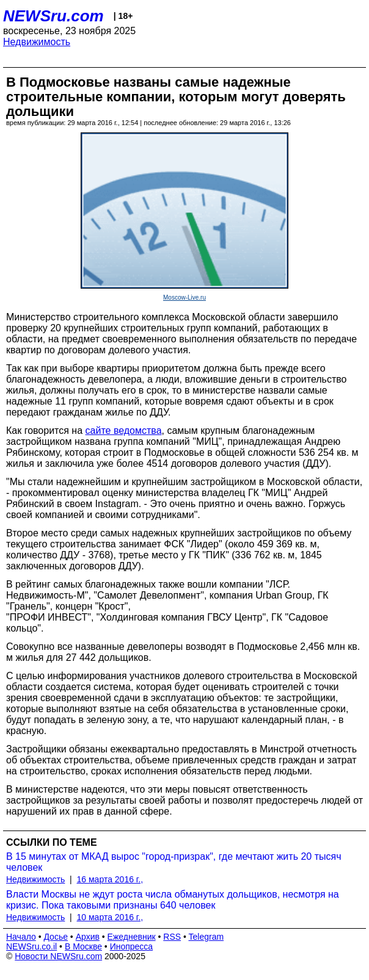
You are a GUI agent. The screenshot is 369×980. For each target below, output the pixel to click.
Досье (56, 937)
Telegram (206, 937)
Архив (88, 937)
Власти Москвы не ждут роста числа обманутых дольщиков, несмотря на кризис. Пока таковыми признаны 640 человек (173, 900)
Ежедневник (132, 937)
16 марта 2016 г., (110, 879)
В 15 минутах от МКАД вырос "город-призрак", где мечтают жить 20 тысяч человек (174, 862)
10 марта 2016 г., (110, 917)
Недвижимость (37, 42)
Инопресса (132, 946)
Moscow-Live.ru (184, 297)
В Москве (83, 946)
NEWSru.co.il (31, 946)
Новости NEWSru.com (58, 956)
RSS (172, 937)
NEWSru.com (53, 16)
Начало (21, 937)
